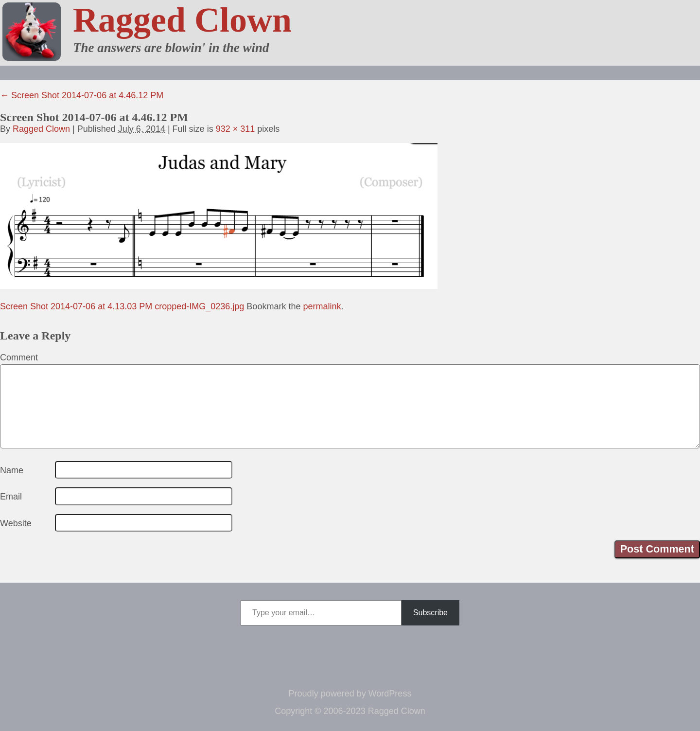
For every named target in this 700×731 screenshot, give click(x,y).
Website (16, 523)
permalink (322, 306)
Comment (19, 357)
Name (12, 470)
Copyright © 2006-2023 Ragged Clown (350, 711)
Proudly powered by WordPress (350, 694)
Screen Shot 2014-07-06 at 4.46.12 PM (82, 95)
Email (11, 497)
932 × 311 (236, 129)
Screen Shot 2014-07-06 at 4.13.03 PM (76, 306)
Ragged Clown (182, 20)
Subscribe (430, 613)
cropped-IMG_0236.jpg (199, 306)
